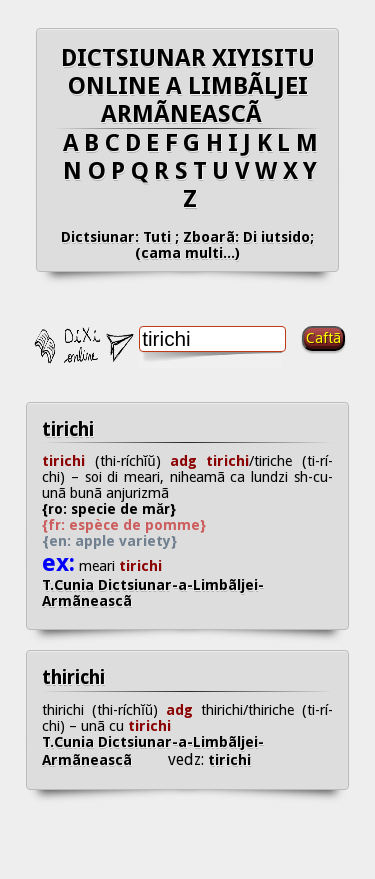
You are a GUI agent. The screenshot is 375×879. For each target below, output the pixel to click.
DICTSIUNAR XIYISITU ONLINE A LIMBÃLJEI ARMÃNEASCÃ (188, 86)
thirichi (73, 677)
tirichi (68, 429)
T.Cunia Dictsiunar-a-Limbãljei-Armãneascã (153, 593)
